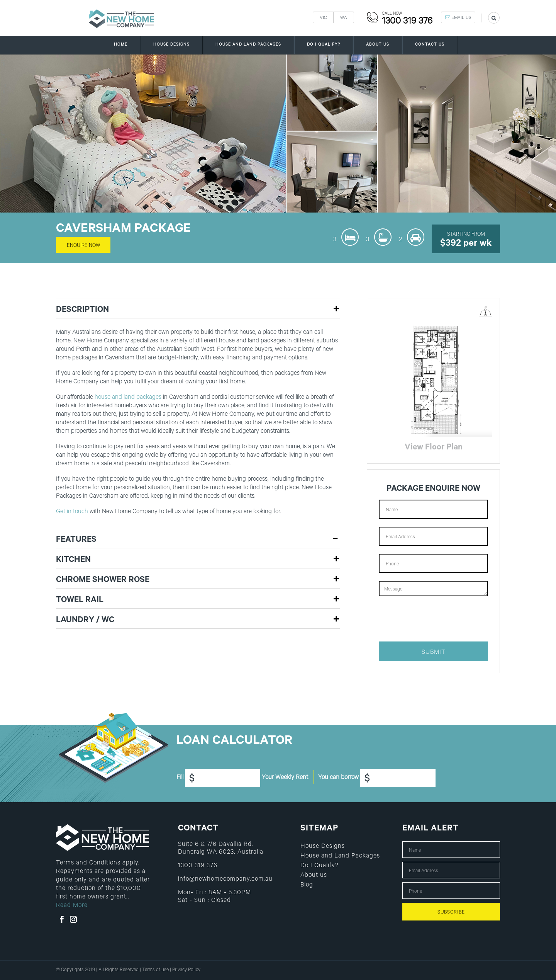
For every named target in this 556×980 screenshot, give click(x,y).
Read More (72, 906)
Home (121, 42)
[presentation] (437, 619)
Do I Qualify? (324, 42)
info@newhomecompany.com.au (225, 880)
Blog (307, 886)
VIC (323, 18)
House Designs (171, 42)
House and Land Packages (248, 42)
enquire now (83, 246)
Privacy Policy (186, 970)
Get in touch (72, 512)
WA (344, 18)
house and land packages (128, 398)
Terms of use (155, 970)
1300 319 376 (407, 22)
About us (378, 42)
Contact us (430, 42)
